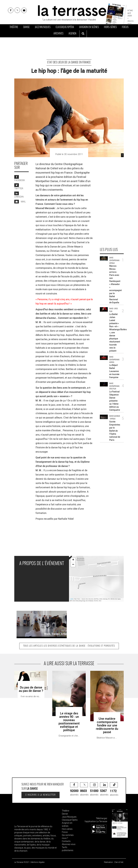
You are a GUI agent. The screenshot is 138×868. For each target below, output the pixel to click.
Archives (58, 34)
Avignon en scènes (89, 27)
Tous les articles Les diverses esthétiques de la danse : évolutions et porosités (69, 646)
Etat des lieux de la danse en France (69, 62)
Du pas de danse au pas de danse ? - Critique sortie (28, 674)
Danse (26, 27)
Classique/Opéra (65, 27)
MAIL (20, 202)
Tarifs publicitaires (68, 849)
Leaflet (72, 599)
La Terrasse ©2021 (22, 862)
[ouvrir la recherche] (83, 34)
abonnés (74, 789)
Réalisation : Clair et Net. (114, 862)
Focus (125, 27)
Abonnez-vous (69, 844)
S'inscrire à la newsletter (41, 795)
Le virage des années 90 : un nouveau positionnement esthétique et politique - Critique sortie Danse (68, 677)
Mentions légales (38, 862)
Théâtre (14, 27)
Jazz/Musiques (43, 27)
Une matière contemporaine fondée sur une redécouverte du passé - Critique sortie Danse (106, 676)
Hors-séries (110, 27)
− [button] (73, 565)
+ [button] (73, 560)
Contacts (66, 841)
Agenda (72, 34)
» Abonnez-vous (131, 21)
